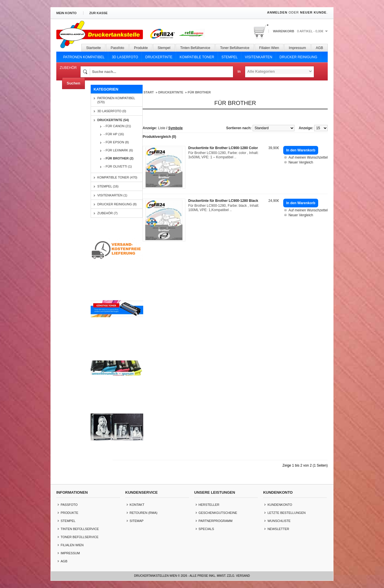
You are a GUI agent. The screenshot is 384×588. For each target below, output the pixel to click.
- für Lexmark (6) (118, 150)
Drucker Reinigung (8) (117, 204)
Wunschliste (279, 521)
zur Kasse (98, 13)
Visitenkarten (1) (112, 195)
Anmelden (277, 12)
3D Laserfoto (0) (112, 111)
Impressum (297, 48)
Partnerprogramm (216, 521)
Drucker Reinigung (298, 57)
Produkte (141, 48)
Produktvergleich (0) (159, 137)
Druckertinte (159, 57)
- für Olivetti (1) (118, 166)
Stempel (164, 48)
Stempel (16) (108, 186)
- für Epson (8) (116, 142)
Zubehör (68, 68)
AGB (319, 48)
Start (149, 92)
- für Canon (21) (117, 126)
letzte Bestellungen (286, 513)
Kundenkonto (280, 505)
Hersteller (209, 505)
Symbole (176, 128)
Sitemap (137, 521)
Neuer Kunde (313, 12)
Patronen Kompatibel (84, 57)
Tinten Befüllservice (195, 48)
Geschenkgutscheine (218, 513)
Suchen (73, 83)
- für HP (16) (114, 134)
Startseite (93, 48)
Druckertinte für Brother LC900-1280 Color (223, 148)
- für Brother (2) (119, 158)
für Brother (199, 92)
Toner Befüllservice (235, 48)
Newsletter (278, 529)
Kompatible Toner (197, 57)
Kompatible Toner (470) (117, 177)
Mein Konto (66, 13)
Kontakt (137, 505)
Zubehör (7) (107, 213)
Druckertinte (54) (113, 120)
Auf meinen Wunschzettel (308, 157)
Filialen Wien (269, 48)
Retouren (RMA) (143, 513)
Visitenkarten (259, 57)
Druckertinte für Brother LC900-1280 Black (223, 201)
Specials (206, 529)
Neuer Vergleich (301, 162)
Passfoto (117, 48)
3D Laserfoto (125, 57)
